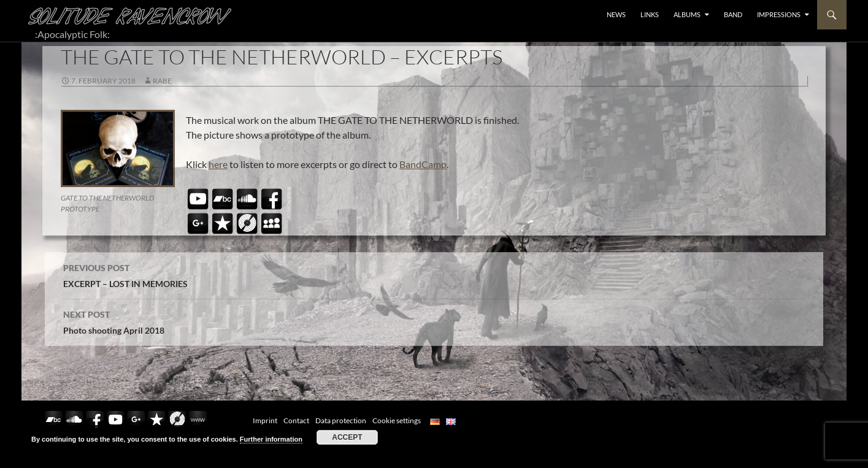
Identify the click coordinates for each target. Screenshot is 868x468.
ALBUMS (687, 14)
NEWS (616, 14)
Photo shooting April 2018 (434, 321)
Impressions (779, 14)
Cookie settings (397, 420)
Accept (347, 437)
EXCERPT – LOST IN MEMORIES (434, 274)
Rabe (162, 81)
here (218, 164)
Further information (271, 439)
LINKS (650, 14)
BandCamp (423, 164)
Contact (296, 420)
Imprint (265, 420)
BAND (733, 14)
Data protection (341, 420)
